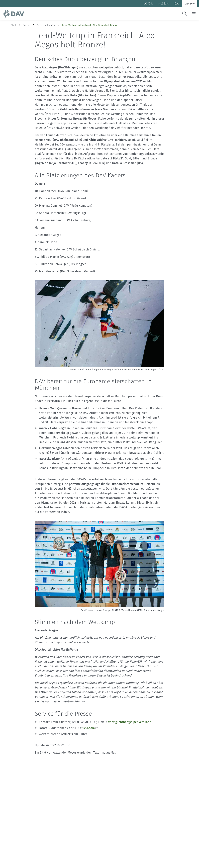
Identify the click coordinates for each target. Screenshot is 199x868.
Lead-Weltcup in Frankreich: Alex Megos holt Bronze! (90, 25)
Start (14, 25)
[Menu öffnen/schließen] (194, 14)
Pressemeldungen (46, 25)
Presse (26, 25)
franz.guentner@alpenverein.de (130, 722)
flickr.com (88, 728)
